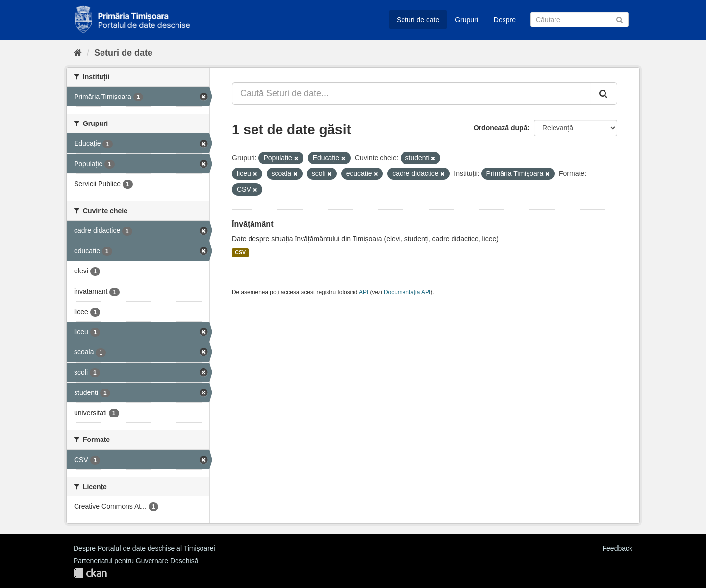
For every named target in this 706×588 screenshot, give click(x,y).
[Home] (78, 53)
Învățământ (252, 224)
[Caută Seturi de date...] (412, 94)
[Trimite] (619, 19)
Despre (505, 20)
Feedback (618, 548)
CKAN (90, 573)
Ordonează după (501, 128)
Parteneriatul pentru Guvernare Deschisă (136, 561)
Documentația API (407, 292)
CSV (240, 253)
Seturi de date (418, 20)
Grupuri (466, 20)
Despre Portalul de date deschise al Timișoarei (144, 548)
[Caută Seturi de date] (580, 20)
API (364, 292)
